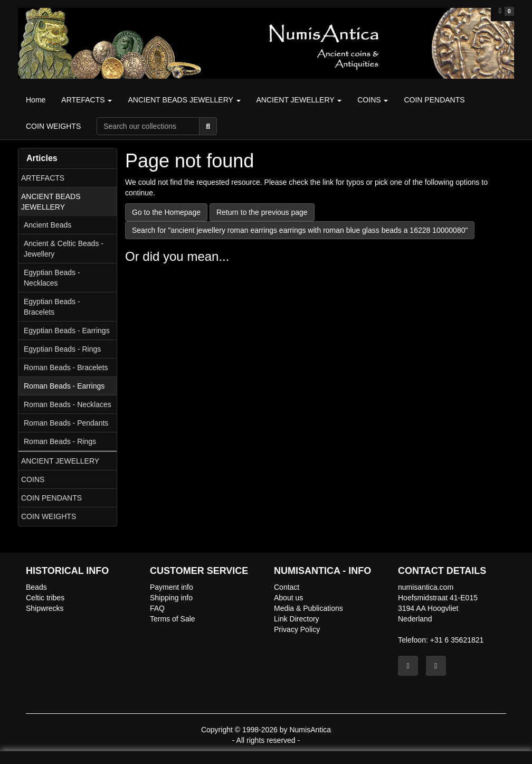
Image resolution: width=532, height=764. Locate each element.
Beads (36, 587)
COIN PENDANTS (51, 498)
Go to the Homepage (166, 212)
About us (288, 598)
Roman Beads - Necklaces (68, 404)
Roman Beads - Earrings (64, 386)
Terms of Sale (173, 619)
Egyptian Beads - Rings (62, 349)
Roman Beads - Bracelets (66, 367)
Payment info (172, 587)
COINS (33, 479)
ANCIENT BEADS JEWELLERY (51, 202)
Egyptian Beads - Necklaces (52, 278)
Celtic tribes (45, 598)
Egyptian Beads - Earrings (67, 331)
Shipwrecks (45, 608)
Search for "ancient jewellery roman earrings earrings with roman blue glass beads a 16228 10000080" (300, 230)
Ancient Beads (47, 225)
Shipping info (171, 598)
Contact (287, 587)
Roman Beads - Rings (60, 441)
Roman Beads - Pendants (66, 423)
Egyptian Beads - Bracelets (52, 307)
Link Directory (297, 619)
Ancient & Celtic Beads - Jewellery (64, 249)
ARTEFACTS (43, 178)
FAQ (157, 608)
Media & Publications (308, 608)
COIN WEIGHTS (49, 516)
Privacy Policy (297, 629)
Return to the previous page (262, 212)
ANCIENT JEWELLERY (60, 461)
